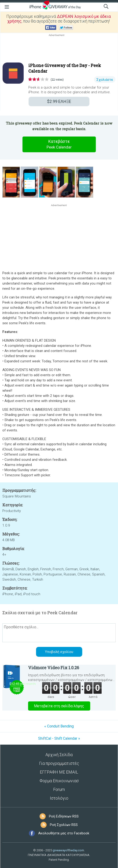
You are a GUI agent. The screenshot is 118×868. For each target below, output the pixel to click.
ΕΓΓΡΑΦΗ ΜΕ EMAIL (59, 772)
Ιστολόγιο (59, 798)
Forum (59, 789)
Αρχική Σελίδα (59, 755)
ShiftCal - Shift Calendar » (59, 738)
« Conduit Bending (59, 726)
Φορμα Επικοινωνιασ (59, 781)
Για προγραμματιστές (59, 763)
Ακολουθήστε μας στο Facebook (64, 833)
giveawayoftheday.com (68, 850)
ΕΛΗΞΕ (59, 101)
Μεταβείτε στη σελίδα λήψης (59, 706)
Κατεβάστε (59, 144)
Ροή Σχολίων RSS (64, 825)
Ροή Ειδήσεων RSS (64, 816)
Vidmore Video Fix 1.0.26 (54, 668)
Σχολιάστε (105, 80)
